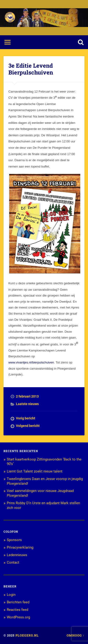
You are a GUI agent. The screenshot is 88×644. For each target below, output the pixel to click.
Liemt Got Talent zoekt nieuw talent (35, 471)
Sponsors (14, 540)
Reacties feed (17, 610)
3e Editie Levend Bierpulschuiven (31, 69)
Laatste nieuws (27, 404)
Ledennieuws (17, 555)
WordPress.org (18, 617)
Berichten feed (18, 602)
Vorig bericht (26, 418)
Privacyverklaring (20, 547)
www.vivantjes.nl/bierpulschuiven (31, 362)
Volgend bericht (28, 426)
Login (11, 595)
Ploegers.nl (27, 635)
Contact (13, 562)
